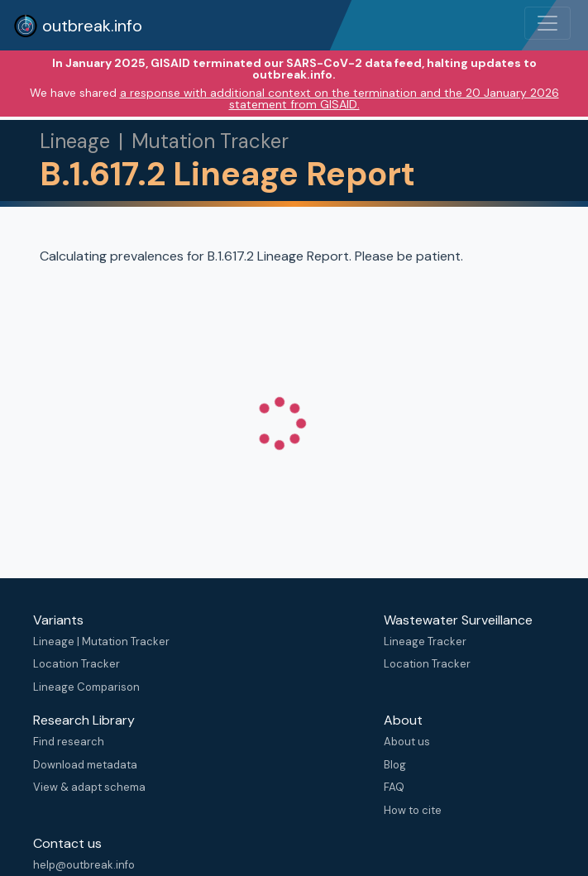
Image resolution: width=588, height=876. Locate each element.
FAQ (394, 787)
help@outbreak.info (84, 865)
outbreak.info (78, 26)
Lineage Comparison (86, 687)
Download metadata (85, 765)
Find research (69, 742)
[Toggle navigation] (547, 23)
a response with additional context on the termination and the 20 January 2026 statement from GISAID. (339, 98)
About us (407, 742)
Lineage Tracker (425, 641)
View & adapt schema (89, 787)
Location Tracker (76, 664)
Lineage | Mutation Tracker (101, 641)
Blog (395, 765)
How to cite (413, 810)
